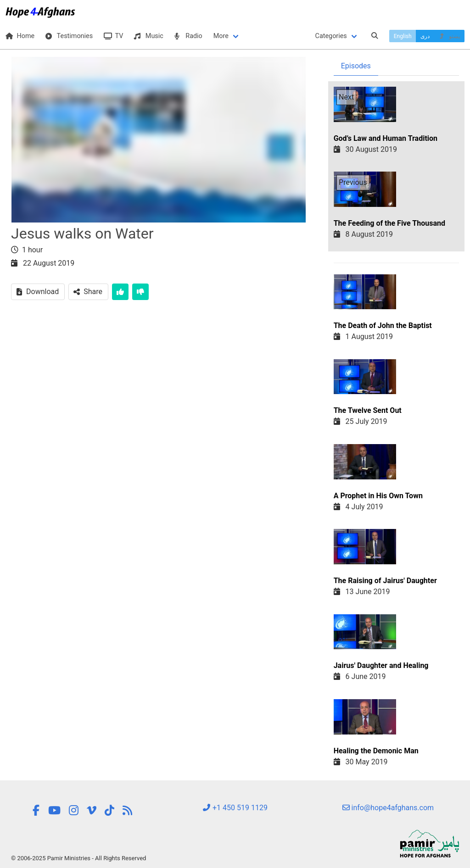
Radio (188, 36)
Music (148, 36)
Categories (331, 36)
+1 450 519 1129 (235, 808)
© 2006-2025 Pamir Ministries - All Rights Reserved (78, 858)
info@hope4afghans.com (388, 808)
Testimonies (69, 36)
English (403, 36)
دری (425, 36)
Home (20, 36)
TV (113, 36)
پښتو (449, 36)
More (221, 36)
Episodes (356, 66)
